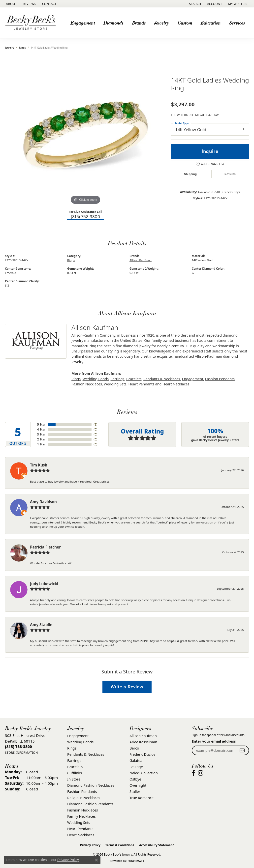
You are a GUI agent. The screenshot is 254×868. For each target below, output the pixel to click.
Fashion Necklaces (87, 384)
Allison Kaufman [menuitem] (143, 736)
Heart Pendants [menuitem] (80, 829)
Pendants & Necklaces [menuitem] (86, 754)
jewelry (10, 48)
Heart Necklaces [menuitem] (81, 835)
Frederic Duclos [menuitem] (142, 754)
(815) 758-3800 (85, 217)
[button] (195, 4)
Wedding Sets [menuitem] (79, 823)
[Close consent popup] (96, 860)
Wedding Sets (115, 384)
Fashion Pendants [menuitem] (82, 792)
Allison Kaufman (141, 260)
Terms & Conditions (120, 845)
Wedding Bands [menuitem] (80, 742)
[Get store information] (21, 753)
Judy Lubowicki (44, 584)
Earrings (118, 379)
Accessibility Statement (157, 845)
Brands (139, 23)
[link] (11, 4)
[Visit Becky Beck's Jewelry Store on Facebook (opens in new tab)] (194, 773)
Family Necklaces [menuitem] (81, 816)
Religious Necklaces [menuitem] (84, 798)
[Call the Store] (18, 747)
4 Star (41, 429)
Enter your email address (214, 741)
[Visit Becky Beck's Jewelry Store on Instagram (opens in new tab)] (201, 773)
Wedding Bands (96, 379)
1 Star (41, 444)
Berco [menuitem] (134, 748)
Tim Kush (39, 465)
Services (237, 23)
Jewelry (161, 23)
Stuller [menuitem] (135, 792)
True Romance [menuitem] (142, 798)
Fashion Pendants (220, 379)
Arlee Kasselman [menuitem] (143, 742)
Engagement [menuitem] (78, 736)
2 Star (41, 439)
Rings (22, 48)
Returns (230, 174)
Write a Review (127, 687)
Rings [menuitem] (72, 748)
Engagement (83, 23)
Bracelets (134, 379)
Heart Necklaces (176, 384)
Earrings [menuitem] (74, 761)
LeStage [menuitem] (136, 767)
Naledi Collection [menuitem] (144, 773)
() (95, 424)
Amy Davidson (43, 502)
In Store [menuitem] (74, 779)
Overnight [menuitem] (138, 785)
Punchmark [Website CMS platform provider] (136, 861)
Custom (185, 23)
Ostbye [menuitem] (135, 779)
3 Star (41, 434)
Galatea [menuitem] (136, 761)
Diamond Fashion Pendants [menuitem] (90, 804)
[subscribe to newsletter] (242, 750)
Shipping (190, 174)
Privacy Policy (90, 845)
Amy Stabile (41, 625)
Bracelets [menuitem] (75, 767)
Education (211, 23)
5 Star (41, 424)
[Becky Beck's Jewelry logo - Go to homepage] (32, 23)
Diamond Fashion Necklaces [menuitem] (91, 785)
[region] (86, 131)
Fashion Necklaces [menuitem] (83, 810)
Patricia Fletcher (45, 547)
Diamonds (113, 23)
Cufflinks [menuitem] (75, 773)
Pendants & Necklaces (162, 379)
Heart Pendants (141, 384)
